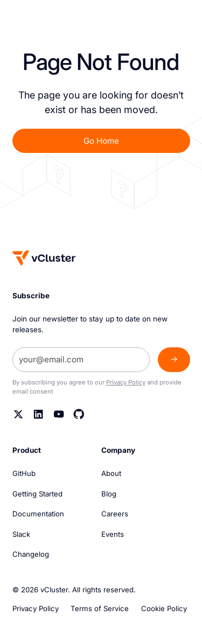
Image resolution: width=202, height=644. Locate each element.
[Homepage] (44, 258)
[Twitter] (19, 414)
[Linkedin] (39, 414)
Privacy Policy (126, 382)
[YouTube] (59, 414)
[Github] (79, 414)
